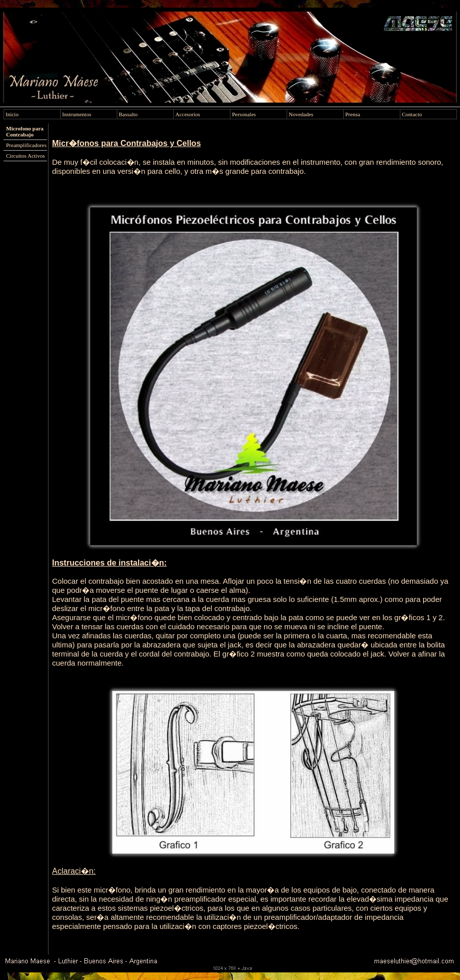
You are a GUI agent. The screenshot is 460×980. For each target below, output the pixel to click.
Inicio (12, 114)
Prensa (353, 114)
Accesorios (188, 114)
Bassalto (128, 114)
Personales (244, 114)
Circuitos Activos (26, 156)
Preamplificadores (26, 145)
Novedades (301, 114)
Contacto (412, 114)
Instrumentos (77, 114)
